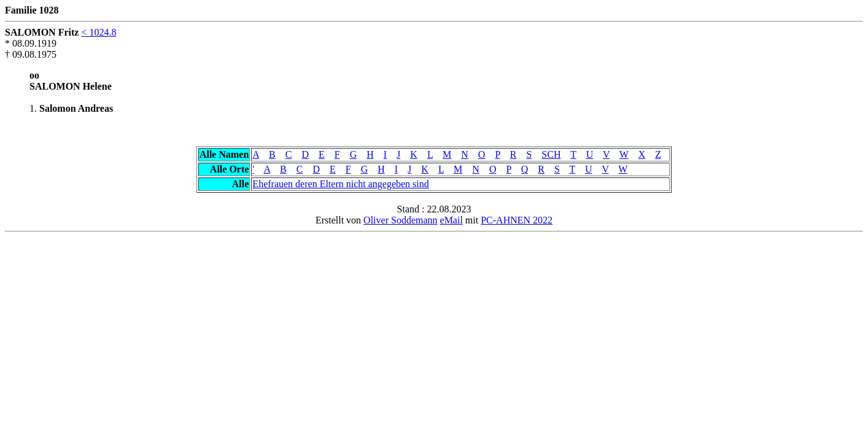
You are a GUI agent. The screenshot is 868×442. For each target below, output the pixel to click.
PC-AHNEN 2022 (517, 220)
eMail (451, 220)
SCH (551, 154)
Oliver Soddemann (400, 220)
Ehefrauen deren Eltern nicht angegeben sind (340, 184)
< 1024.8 (99, 32)
